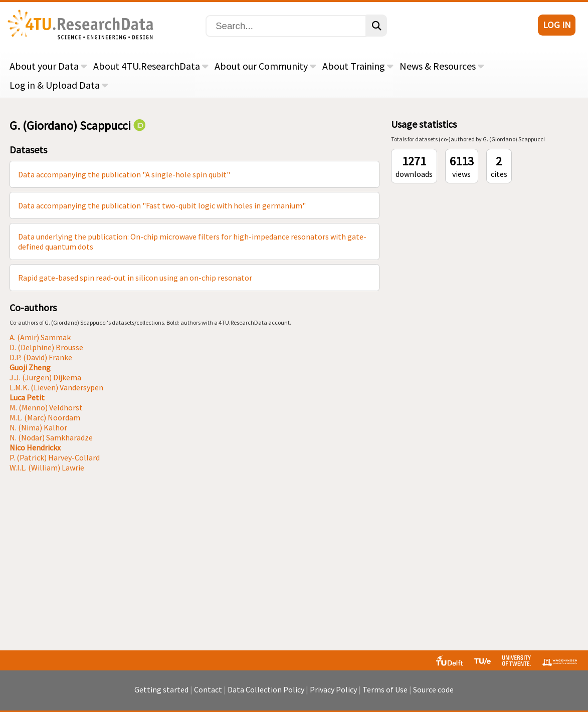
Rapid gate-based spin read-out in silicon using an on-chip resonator (135, 278)
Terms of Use (385, 689)
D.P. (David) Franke (41, 357)
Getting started (161, 689)
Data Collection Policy (266, 689)
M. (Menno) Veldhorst (46, 407)
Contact (208, 689)
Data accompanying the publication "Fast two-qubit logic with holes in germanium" (162, 205)
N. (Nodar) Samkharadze (51, 437)
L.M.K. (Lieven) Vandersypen (56, 387)
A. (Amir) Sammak (40, 337)
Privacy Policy (333, 689)
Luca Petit (27, 397)
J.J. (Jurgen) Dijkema (45, 377)
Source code (433, 689)
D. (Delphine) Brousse (46, 347)
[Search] (286, 26)
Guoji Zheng (30, 367)
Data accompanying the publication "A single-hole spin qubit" (124, 174)
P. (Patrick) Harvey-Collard (55, 457)
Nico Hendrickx (35, 447)
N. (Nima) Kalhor (38, 427)
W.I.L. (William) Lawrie (47, 467)
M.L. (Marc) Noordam (45, 417)
